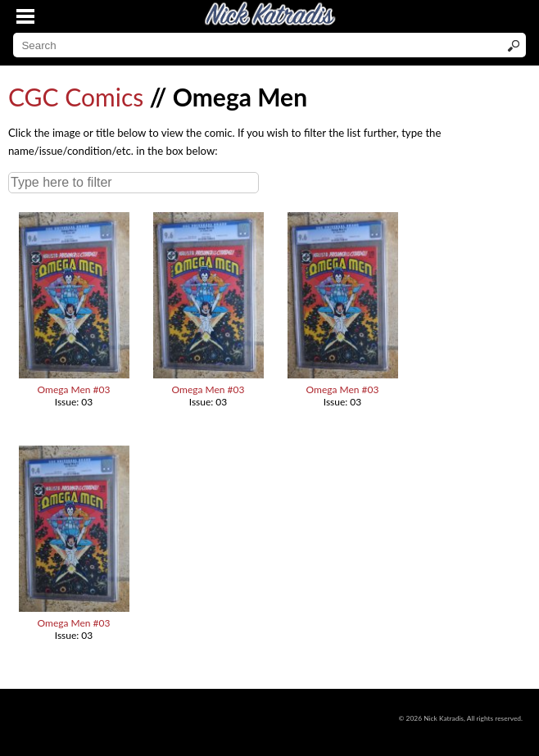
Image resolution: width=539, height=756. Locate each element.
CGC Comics (76, 97)
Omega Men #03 (74, 389)
